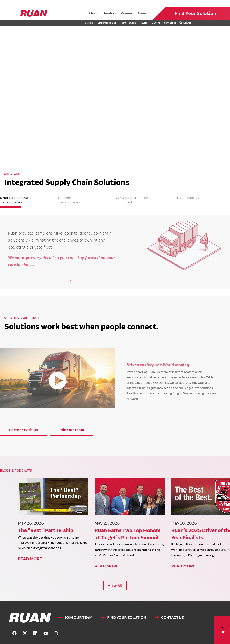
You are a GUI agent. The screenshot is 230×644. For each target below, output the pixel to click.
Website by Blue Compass (201, 642)
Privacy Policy (181, 642)
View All (115, 574)
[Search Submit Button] (186, 23)
